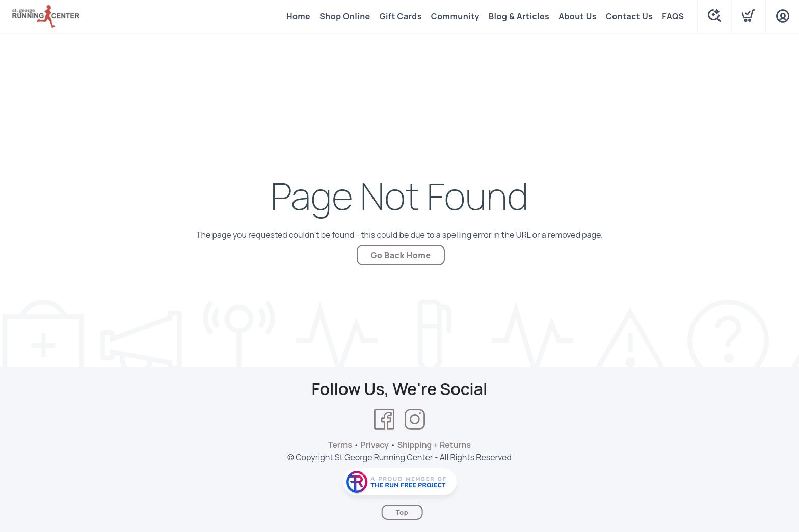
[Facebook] (384, 419)
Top (402, 512)
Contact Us (629, 16)
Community (455, 16)
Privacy (375, 445)
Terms (340, 445)
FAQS (673, 16)
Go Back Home (401, 255)
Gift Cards (401, 16)
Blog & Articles (519, 16)
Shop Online (345, 16)
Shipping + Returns (434, 445)
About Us (578, 16)
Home (298, 16)
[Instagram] (415, 419)
